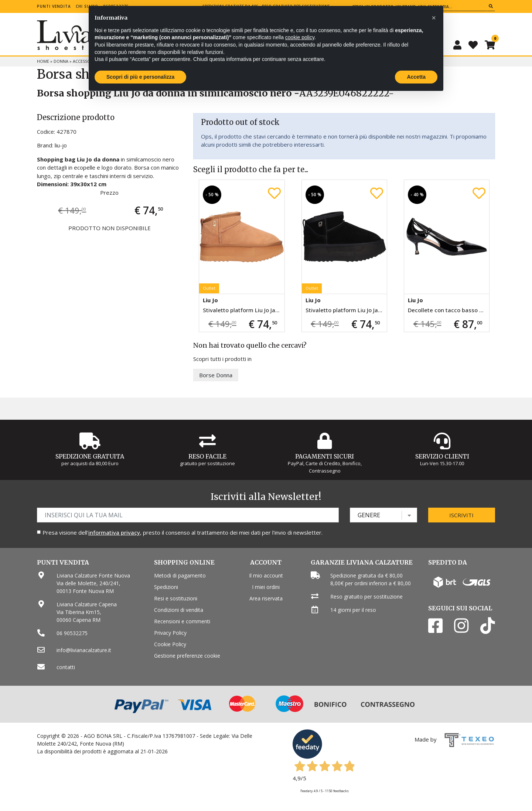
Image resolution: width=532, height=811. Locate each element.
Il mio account (266, 575)
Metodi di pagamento (180, 575)
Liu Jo (210, 300)
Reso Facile (207, 456)
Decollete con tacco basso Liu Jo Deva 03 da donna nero (449, 310)
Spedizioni (166, 587)
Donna (61, 61)
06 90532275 (72, 633)
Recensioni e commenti (182, 621)
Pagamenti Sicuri (325, 456)
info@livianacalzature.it (84, 650)
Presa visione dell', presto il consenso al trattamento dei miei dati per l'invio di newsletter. (183, 532)
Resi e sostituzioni (176, 598)
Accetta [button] (416, 77)
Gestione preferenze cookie (187, 656)
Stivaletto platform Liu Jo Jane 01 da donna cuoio (243, 310)
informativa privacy (114, 532)
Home (43, 61)
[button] (434, 18)
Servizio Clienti (442, 456)
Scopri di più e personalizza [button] (140, 77)
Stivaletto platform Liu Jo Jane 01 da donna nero (346, 310)
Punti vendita (54, 6)
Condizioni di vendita (179, 610)
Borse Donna (216, 375)
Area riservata (266, 598)
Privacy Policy (170, 633)
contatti (66, 667)
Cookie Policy (170, 644)
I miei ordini (266, 587)
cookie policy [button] (300, 37)
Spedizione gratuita (90, 456)
